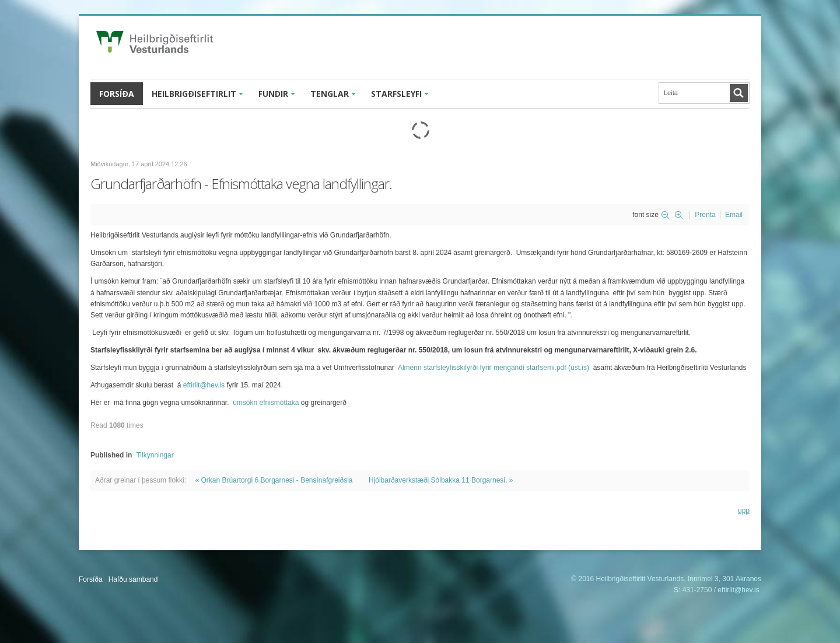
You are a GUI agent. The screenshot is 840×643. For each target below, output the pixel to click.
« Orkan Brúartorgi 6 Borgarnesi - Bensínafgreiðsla (274, 480)
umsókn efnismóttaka (266, 403)
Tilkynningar (155, 455)
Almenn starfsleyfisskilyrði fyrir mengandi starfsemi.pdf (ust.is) (494, 368)
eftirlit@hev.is (204, 385)
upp (744, 511)
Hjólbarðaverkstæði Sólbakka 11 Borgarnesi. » (441, 480)
